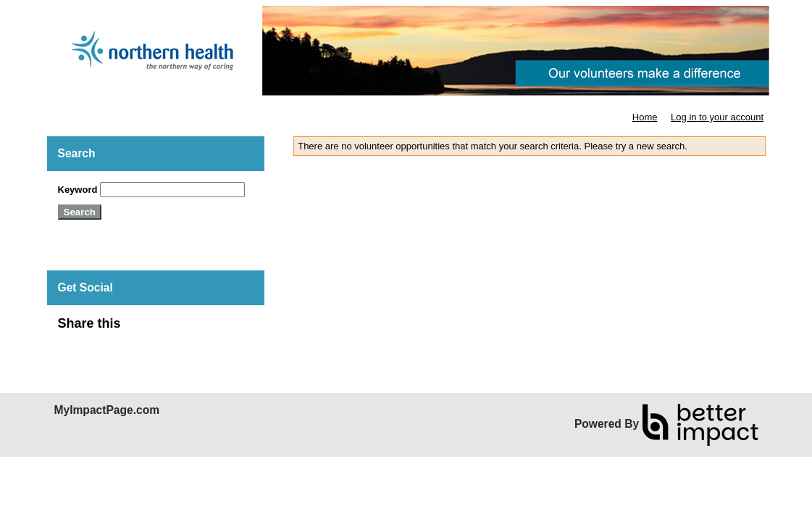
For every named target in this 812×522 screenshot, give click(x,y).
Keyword (78, 190)
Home (645, 117)
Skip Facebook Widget (168, 330)
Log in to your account (717, 117)
